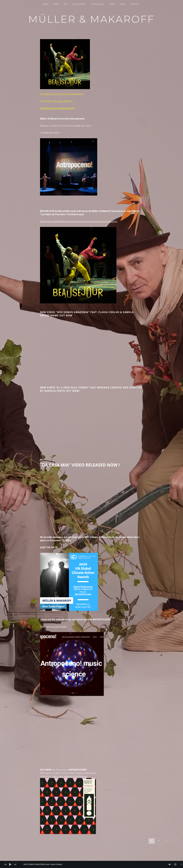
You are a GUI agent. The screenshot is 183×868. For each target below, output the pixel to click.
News (56, 4)
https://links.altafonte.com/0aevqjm (70, 776)
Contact (135, 4)
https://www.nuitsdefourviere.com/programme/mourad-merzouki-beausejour (79, 221)
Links (123, 4)
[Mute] (170, 864)
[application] (91, 864)
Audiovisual (98, 4)
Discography (79, 4)
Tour (112, 4)
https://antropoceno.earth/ (53, 627)
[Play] (10, 864)
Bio (66, 4)
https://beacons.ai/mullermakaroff (57, 108)
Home (46, 4)
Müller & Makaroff (92, 19)
